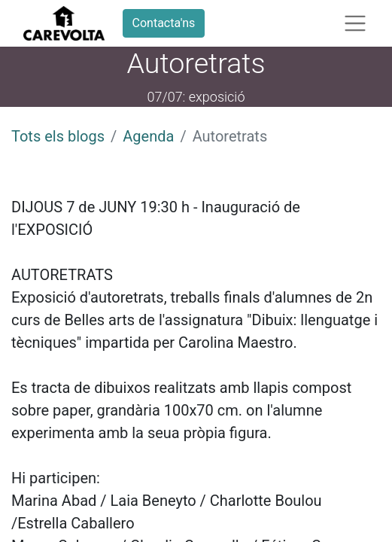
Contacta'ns (164, 23)
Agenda (148, 136)
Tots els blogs (58, 136)
